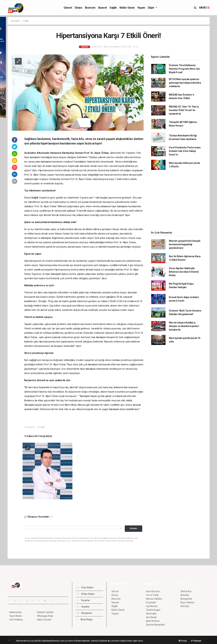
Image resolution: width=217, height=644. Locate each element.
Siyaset (102, 8)
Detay (183, 641)
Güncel (68, 8)
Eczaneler (151, 602)
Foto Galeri (85, 587)
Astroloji (185, 606)
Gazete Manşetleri (155, 625)
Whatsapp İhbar (45, 616)
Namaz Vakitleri (154, 599)
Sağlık (113, 8)
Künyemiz (84, 613)
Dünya (78, 8)
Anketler (185, 595)
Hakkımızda (15, 612)
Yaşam (141, 8)
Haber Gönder (44, 620)
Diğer (151, 8)
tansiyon (35, 157)
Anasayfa (15, 21)
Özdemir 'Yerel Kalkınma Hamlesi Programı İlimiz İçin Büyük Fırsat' (184, 69)
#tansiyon (30, 427)
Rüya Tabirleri (187, 602)
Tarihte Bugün (153, 610)
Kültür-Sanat (127, 8)
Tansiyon (85, 396)
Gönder (133, 528)
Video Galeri (86, 594)
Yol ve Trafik (152, 595)
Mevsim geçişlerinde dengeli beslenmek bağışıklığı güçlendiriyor (185, 244)
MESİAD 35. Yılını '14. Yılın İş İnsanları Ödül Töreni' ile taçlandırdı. (184, 110)
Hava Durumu (153, 591)
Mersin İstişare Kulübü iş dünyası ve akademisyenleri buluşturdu (184, 326)
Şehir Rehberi (153, 621)
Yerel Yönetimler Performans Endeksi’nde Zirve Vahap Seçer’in (185, 151)
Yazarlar (83, 600)
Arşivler (83, 607)
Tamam (196, 641)
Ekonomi (90, 8)
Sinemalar (151, 614)
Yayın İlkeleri (16, 616)
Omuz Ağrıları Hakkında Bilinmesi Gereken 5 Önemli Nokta (184, 272)
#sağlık (41, 427)
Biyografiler (186, 599)
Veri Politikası (16, 620)
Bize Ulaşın (85, 619)
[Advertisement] (177, 201)
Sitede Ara (186, 591)
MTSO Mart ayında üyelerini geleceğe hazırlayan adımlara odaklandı (185, 83)
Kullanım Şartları (45, 612)
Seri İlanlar (151, 617)
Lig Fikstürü (152, 606)
